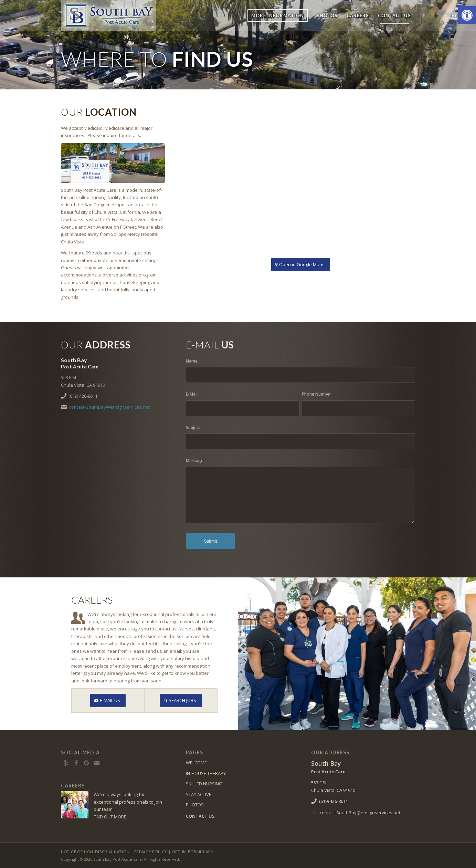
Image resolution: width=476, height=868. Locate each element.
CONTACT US (200, 816)
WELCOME (196, 763)
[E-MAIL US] (108, 700)
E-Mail (192, 394)
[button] (467, 15)
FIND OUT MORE (110, 817)
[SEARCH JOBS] (181, 700)
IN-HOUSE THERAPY (206, 773)
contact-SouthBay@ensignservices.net (109, 407)
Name (192, 361)
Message (195, 461)
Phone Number (316, 394)
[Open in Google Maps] (301, 265)
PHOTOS (195, 805)
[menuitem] (278, 15)
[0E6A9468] (113, 163)
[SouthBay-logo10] (108, 15)
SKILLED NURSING (204, 784)
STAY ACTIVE (199, 794)
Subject (193, 427)
